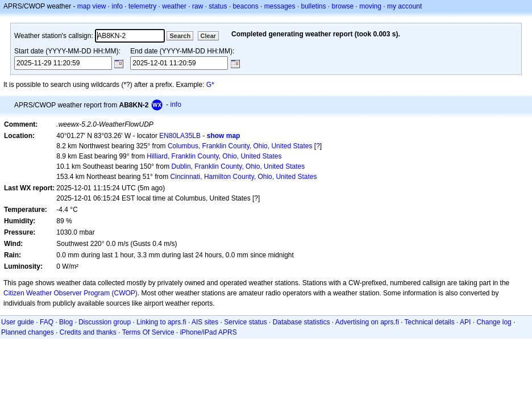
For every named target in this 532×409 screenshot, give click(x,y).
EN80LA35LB (180, 136)
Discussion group (105, 322)
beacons (245, 6)
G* (210, 85)
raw (198, 6)
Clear (209, 36)
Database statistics (302, 322)
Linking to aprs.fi (161, 322)
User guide (18, 322)
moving (370, 6)
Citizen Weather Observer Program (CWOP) (70, 293)
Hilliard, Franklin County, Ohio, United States (214, 156)
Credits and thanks (88, 332)
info (117, 6)
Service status (245, 322)
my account (404, 6)
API (465, 322)
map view (92, 6)
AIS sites (205, 322)
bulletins (314, 6)
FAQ (47, 322)
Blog (66, 322)
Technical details (430, 322)
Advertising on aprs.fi (367, 322)
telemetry (142, 6)
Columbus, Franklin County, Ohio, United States (240, 146)
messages (280, 6)
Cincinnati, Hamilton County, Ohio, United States (244, 177)
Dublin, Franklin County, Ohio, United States (238, 166)
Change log (494, 322)
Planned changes (28, 332)
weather (174, 6)
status (218, 6)
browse (343, 6)
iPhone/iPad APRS (209, 332)
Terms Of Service (148, 332)
